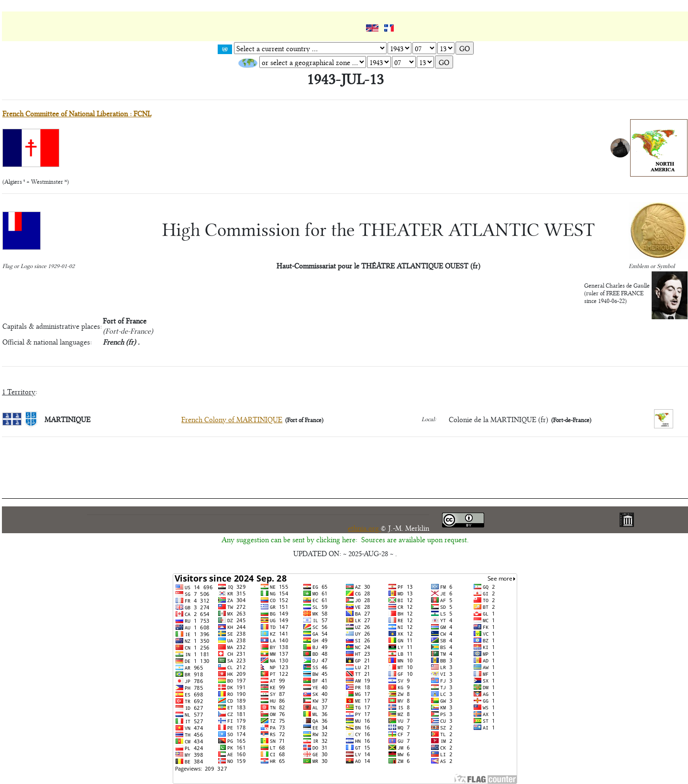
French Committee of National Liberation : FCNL (77, 113)
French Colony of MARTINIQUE (232, 419)
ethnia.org (364, 528)
